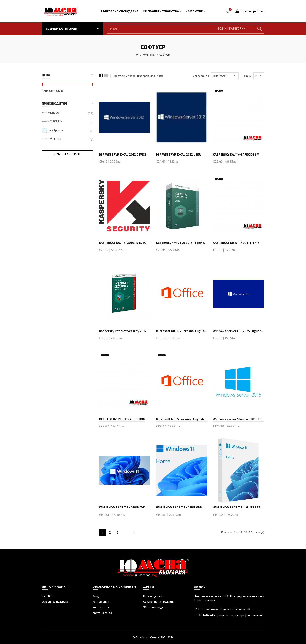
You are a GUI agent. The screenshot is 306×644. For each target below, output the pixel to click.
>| (133, 532)
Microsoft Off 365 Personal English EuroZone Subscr (181, 331)
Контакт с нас (101, 607)
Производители (153, 596)
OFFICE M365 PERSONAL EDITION (122, 419)
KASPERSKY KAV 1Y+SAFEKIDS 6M (236, 154)
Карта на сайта (102, 613)
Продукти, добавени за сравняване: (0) (138, 76)
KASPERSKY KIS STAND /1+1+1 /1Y (236, 243)
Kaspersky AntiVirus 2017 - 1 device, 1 (181, 243)
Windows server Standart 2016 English (238, 419)
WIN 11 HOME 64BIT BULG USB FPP (237, 507)
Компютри (149, 55)
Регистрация (101, 602)
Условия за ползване (55, 602)
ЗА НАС (46, 596)
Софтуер (165, 55)
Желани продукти (155, 607)
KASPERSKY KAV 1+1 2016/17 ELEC (122, 243)
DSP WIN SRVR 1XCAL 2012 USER (178, 154)
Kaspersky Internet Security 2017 (123, 331)
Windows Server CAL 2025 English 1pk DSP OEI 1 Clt (238, 331)
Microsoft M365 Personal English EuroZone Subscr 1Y (181, 419)
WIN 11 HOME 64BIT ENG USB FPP (179, 507)
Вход (96, 596)
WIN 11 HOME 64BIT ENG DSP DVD (122, 507)
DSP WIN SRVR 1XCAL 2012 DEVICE (123, 154)
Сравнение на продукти (158, 602)
